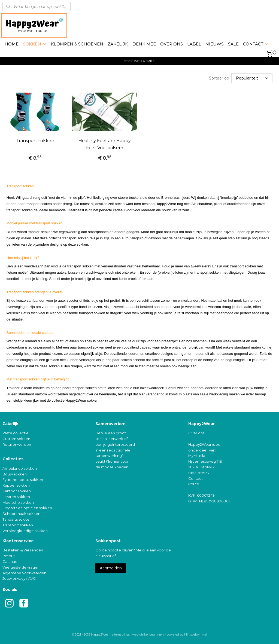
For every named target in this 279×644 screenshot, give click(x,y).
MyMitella (197, 455)
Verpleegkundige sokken (25, 530)
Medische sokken (18, 502)
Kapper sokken (16, 485)
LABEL (194, 44)
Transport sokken (35, 140)
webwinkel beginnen (148, 634)
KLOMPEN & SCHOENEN (77, 44)
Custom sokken (16, 438)
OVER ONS (172, 44)
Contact (195, 478)
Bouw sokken (15, 474)
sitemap (118, 634)
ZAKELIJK (118, 44)
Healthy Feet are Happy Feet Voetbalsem (105, 144)
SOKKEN (35, 44)
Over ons (196, 432)
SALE (233, 44)
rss (128, 634)
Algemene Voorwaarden (24, 572)
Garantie (10, 561)
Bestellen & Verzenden (23, 550)
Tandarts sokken (17, 519)
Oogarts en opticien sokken (27, 507)
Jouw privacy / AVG (19, 578)
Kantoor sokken (17, 490)
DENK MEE (144, 44)
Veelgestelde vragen (21, 567)
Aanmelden (111, 567)
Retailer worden (17, 444)
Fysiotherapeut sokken (23, 479)
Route (194, 483)
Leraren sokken (16, 496)
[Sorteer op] (252, 78)
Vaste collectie (16, 432)
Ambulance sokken (20, 468)
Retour (9, 555)
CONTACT (256, 44)
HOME (12, 44)
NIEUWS (215, 44)
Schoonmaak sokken (21, 513)
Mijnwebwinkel (196, 634)
